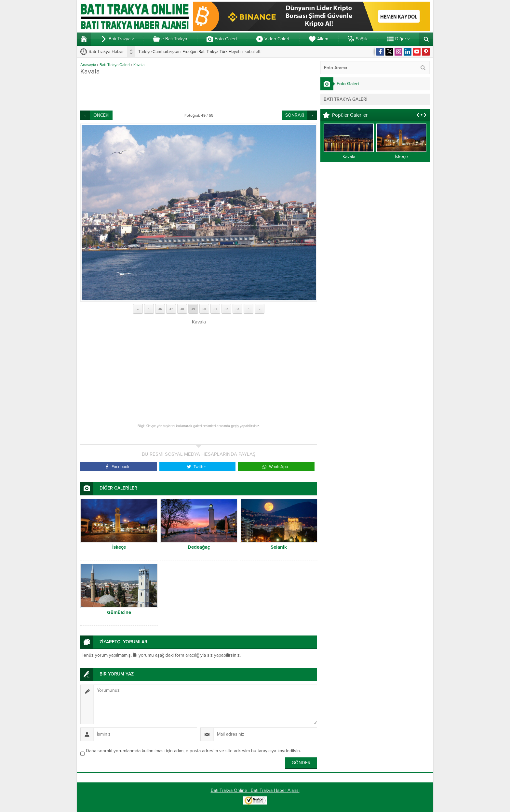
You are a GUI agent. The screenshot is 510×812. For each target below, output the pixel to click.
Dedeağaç (199, 547)
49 (193, 309)
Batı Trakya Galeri (115, 65)
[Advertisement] (199, 93)
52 (227, 309)
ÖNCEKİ (101, 115)
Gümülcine (119, 612)
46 (160, 309)
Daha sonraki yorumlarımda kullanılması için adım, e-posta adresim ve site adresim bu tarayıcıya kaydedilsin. (193, 751)
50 (204, 309)
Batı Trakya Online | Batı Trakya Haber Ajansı (255, 790)
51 (215, 309)
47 (171, 309)
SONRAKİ (295, 115)
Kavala (139, 65)
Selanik (279, 547)
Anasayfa (88, 65)
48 (182, 309)
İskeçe (119, 547)
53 (238, 309)
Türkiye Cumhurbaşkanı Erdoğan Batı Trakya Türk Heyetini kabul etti (200, 52)
